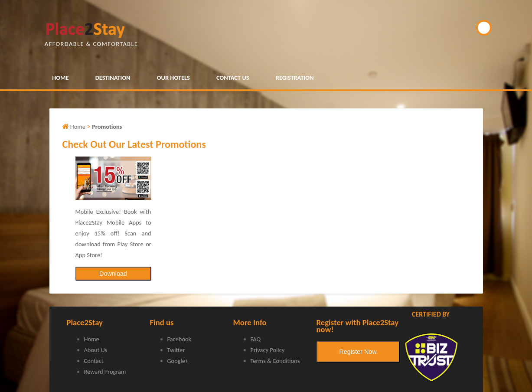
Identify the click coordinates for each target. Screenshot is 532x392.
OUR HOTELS (173, 78)
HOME (60, 78)
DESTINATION (113, 78)
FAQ (256, 339)
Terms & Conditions (275, 361)
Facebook (180, 339)
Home (92, 339)
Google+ (178, 361)
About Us (96, 350)
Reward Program (105, 372)
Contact (94, 361)
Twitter (176, 350)
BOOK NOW (484, 28)
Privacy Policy (268, 350)
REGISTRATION (295, 78)
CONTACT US (233, 78)
